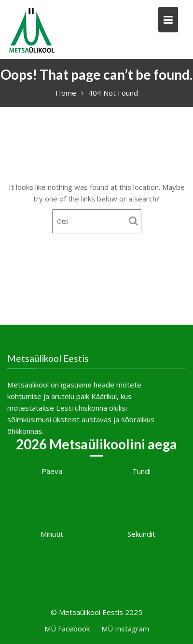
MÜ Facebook (67, 629)
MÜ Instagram (125, 629)
